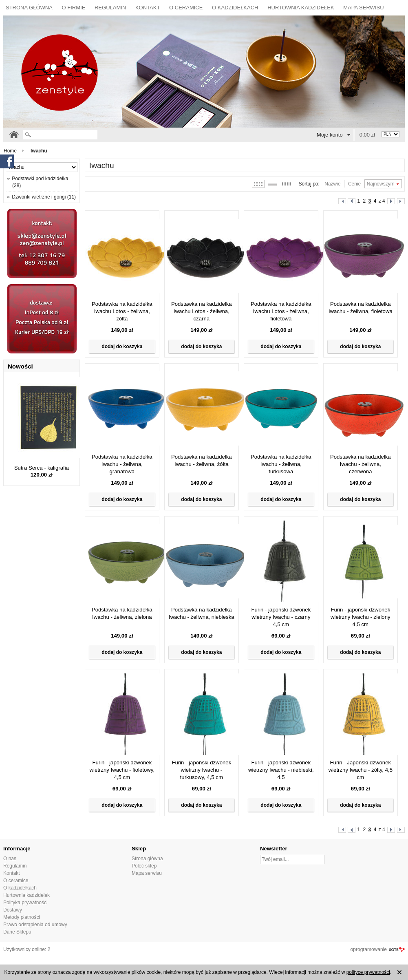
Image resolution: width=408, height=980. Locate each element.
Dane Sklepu (17, 932)
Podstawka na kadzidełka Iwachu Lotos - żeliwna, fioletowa (281, 311)
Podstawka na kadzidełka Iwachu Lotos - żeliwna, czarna (202, 311)
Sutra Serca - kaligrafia (42, 468)
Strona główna (29, 8)
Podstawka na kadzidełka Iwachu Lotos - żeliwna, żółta (122, 311)
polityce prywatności (368, 972)
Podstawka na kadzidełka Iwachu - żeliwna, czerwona (361, 464)
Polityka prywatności (25, 903)
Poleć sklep (144, 866)
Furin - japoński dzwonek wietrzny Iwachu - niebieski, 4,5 (281, 770)
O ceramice (186, 8)
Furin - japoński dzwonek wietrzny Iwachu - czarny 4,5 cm (281, 617)
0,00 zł (367, 135)
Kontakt (148, 8)
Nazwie (332, 184)
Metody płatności (22, 917)
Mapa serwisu (363, 8)
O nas (10, 859)
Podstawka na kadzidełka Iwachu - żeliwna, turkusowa (281, 464)
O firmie (74, 8)
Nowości (20, 366)
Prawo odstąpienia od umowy (35, 925)
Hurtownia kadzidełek (301, 8)
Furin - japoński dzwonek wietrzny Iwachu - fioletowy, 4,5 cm (122, 770)
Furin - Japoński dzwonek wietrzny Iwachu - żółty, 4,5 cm (361, 770)
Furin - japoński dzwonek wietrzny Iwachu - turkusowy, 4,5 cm (201, 770)
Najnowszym (381, 184)
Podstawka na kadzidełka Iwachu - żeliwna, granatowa (122, 464)
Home (10, 151)
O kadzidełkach (235, 8)
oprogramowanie (369, 949)
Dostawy (13, 910)
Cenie (354, 184)
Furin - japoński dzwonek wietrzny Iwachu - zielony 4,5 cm (361, 617)
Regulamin (110, 8)
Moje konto (330, 135)
